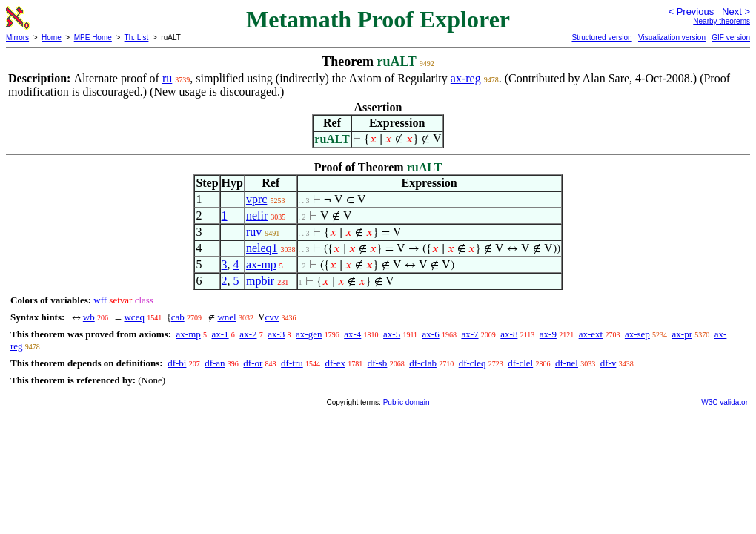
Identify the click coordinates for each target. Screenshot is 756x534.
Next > (736, 11)
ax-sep (637, 334)
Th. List (137, 37)
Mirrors (17, 37)
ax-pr (682, 334)
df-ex (335, 363)
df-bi (177, 363)
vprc (256, 199)
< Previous (691, 11)
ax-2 (248, 334)
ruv (254, 232)
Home (52, 37)
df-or (253, 363)
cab (178, 317)
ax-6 (431, 334)
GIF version (731, 37)
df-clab (423, 363)
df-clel (520, 363)
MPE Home (93, 37)
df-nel (567, 363)
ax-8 (509, 334)
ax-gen (309, 334)
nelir (257, 215)
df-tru (292, 363)
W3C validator (724, 402)
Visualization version (672, 37)
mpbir (260, 281)
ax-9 (548, 334)
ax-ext (591, 334)
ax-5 (392, 334)
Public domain (407, 402)
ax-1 (220, 334)
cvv (272, 317)
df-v (609, 363)
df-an (215, 363)
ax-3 (276, 334)
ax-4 (352, 334)
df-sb (378, 363)
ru (167, 78)
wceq (134, 317)
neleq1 (262, 248)
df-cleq (472, 363)
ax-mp (261, 264)
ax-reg (466, 78)
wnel (226, 317)
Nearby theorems (722, 21)
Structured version (601, 37)
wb (89, 317)
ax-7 (470, 334)
